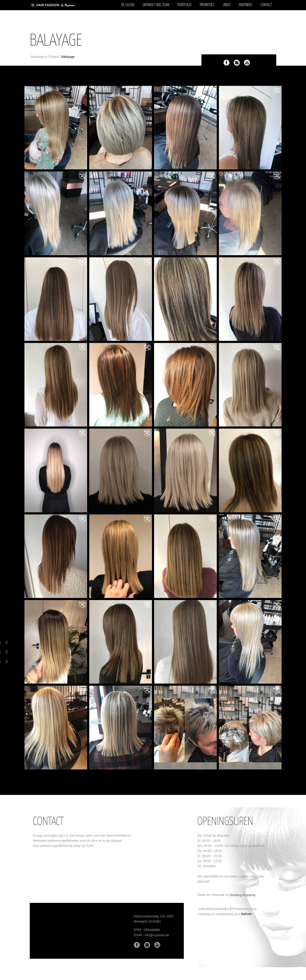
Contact (266, 5)
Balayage (68, 57)
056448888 (152, 930)
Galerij (54, 57)
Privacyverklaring (244, 909)
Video (227, 5)
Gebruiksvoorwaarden (214, 909)
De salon (128, 5)
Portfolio (185, 5)
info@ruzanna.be (157, 935)
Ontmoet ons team (156, 5)
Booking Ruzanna (243, 895)
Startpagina (39, 57)
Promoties (207, 5)
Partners (245, 5)
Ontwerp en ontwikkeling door (219, 914)
